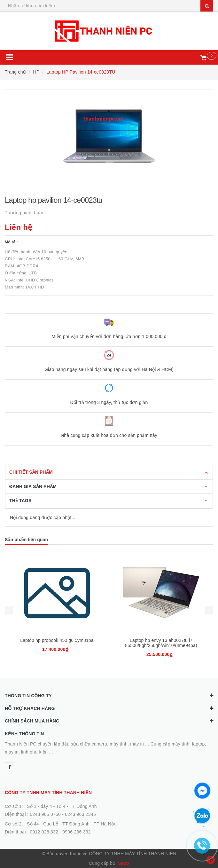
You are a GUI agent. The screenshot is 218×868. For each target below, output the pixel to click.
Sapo (124, 863)
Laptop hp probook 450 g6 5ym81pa (57, 640)
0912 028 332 (44, 832)
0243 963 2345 (80, 814)
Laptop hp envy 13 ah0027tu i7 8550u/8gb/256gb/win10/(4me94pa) (161, 643)
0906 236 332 (77, 832)
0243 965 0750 (45, 814)
